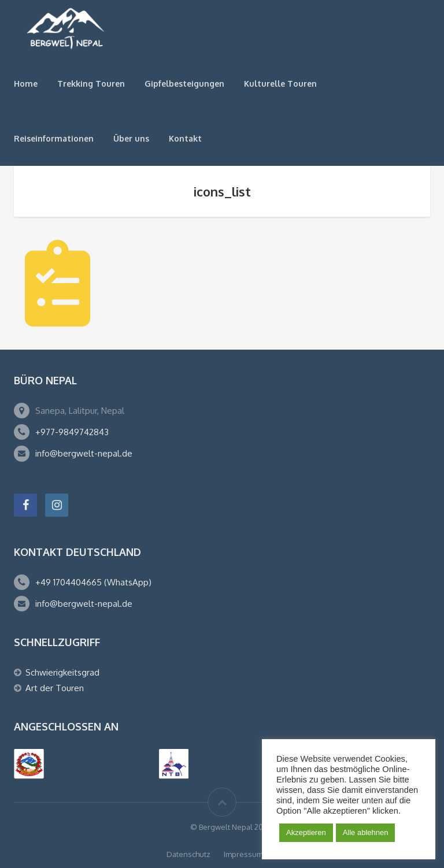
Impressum (243, 854)
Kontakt (185, 138)
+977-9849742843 (72, 432)
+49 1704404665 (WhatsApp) (93, 582)
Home (26, 84)
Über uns (131, 138)
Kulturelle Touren (280, 84)
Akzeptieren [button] (306, 832)
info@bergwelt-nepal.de (84, 453)
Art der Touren (55, 688)
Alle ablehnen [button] (366, 832)
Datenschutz (188, 854)
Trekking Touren (91, 84)
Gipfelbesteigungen (184, 84)
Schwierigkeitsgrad (62, 672)
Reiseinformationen (54, 138)
